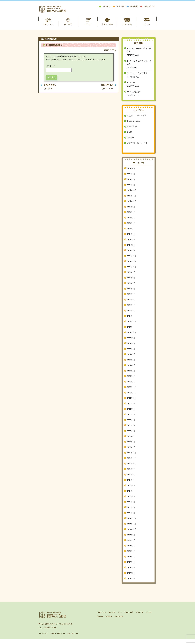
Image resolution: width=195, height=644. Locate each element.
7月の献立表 (49, 92)
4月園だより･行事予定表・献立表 (139, 65)
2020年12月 (131, 521)
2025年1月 (131, 253)
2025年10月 (131, 204)
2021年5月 (131, 494)
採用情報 (134, 6)
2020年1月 (131, 581)
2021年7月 (131, 483)
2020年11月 (131, 526)
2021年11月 (131, 461)
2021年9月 (131, 472)
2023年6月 (131, 357)
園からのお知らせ (134, 124)
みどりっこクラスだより (137, 76)
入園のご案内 (107, 27)
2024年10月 (131, 269)
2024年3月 (131, 308)
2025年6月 (131, 226)
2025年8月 (131, 215)
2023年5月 (131, 362)
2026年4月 (131, 171)
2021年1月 (131, 515)
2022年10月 (131, 401)
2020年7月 (131, 548)
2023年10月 (131, 335)
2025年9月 (131, 209)
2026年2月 (131, 182)
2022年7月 (131, 417)
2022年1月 (131, 450)
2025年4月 (131, 237)
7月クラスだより (107, 92)
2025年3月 (131, 242)
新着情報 (121, 6)
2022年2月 (131, 444)
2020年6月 (131, 554)
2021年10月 (131, 466)
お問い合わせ (150, 6)
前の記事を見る (49, 88)
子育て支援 (127, 27)
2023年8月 (131, 346)
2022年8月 (131, 412)
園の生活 (68, 27)
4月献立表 (131, 85)
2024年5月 (131, 297)
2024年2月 (131, 313)
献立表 (129, 135)
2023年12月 (131, 324)
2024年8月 (131, 280)
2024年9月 (131, 275)
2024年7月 (131, 286)
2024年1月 (131, 319)
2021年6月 (131, 488)
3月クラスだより (134, 94)
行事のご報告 (132, 129)
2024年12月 (131, 258)
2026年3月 (131, 176)
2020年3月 (131, 570)
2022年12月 (131, 390)
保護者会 (107, 6)
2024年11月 (131, 264)
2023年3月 (131, 373)
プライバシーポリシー (57, 639)
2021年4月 (131, 499)
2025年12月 (131, 193)
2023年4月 (131, 368)
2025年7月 (131, 220)
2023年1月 (131, 384)
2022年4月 (131, 433)
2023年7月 (131, 351)
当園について (48, 27)
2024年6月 (131, 291)
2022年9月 (131, 406)
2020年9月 (131, 537)
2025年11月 (131, 198)
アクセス (147, 27)
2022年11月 (131, 395)
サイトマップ (43, 639)
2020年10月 (131, 532)
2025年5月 (131, 231)
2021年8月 (131, 477)
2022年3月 (131, 439)
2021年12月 (131, 455)
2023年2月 (131, 379)
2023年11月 (131, 330)
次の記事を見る (108, 88)
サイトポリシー (73, 639)
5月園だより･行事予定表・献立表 (139, 53)
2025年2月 (131, 248)
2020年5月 (131, 559)
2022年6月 (131, 422)
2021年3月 (131, 504)
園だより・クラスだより (136, 118)
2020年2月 (131, 576)
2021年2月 (131, 510)
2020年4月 (131, 565)
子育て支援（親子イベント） (138, 146)
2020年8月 (131, 543)
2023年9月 (131, 340)
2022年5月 (131, 428)
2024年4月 (131, 302)
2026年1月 (131, 187)
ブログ (88, 27)
